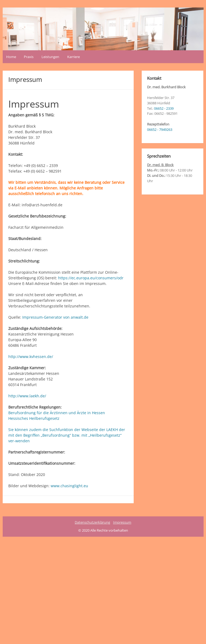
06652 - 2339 (164, 108)
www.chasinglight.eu (69, 486)
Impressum (122, 522)
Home (11, 57)
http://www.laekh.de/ (27, 396)
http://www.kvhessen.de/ (31, 357)
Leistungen (50, 57)
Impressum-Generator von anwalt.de (55, 317)
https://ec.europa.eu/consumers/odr (91, 278)
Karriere (74, 57)
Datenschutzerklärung (92, 522)
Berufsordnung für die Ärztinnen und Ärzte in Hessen (57, 413)
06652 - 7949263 (160, 129)
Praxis (29, 57)
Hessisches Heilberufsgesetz (34, 418)
